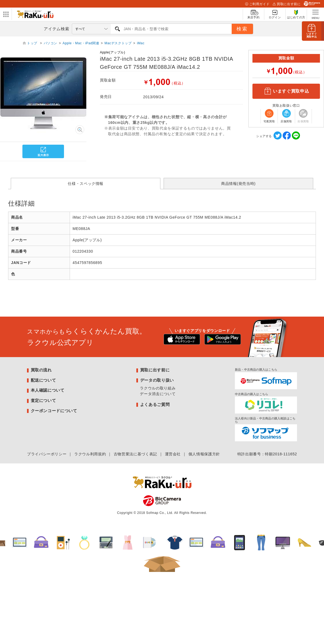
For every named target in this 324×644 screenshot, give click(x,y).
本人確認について (48, 390)
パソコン (51, 43)
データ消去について (158, 394)
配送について (43, 380)
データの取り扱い (157, 380)
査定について (43, 400)
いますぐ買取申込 (286, 91)
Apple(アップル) (113, 52)
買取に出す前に (287, 4)
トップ (33, 43)
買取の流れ (41, 370)
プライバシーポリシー (47, 454)
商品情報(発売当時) (238, 184)
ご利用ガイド (257, 4)
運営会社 (173, 454)
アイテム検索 (56, 29)
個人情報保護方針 (204, 454)
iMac (141, 43)
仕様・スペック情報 (86, 184)
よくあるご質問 (155, 404)
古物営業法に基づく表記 (135, 454)
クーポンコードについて (54, 411)
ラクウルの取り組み (158, 388)
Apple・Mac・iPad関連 (81, 43)
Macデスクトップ (118, 43)
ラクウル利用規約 (90, 454)
